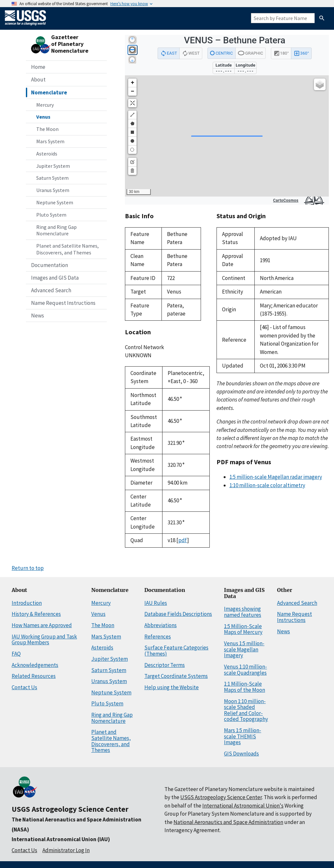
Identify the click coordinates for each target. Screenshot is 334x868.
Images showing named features (243, 612)
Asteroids (47, 154)
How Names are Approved (42, 625)
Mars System (50, 141)
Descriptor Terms (165, 665)
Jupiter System (53, 166)
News (38, 316)
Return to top (28, 568)
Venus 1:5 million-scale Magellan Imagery (244, 649)
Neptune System (55, 202)
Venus (43, 117)
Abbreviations (161, 625)
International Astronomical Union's (243, 806)
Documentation (50, 265)
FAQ (16, 654)
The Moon (47, 129)
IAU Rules (156, 603)
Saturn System (52, 178)
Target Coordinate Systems (176, 676)
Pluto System (51, 215)
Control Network (145, 347)
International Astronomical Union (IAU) (61, 839)
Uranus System (53, 190)
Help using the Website (172, 687)
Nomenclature (49, 92)
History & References (36, 614)
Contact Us (24, 687)
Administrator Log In (66, 850)
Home (38, 67)
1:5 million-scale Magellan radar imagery (276, 477)
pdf (183, 540)
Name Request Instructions (63, 303)
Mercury (45, 105)
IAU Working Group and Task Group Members (44, 640)
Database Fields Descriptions (178, 614)
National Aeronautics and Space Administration (228, 822)
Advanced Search (51, 290)
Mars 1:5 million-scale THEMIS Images (243, 736)
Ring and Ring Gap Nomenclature (56, 230)
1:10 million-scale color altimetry (267, 485)
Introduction (27, 603)
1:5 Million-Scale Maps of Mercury (243, 629)
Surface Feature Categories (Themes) (176, 651)
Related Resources (34, 676)
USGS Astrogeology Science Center (70, 809)
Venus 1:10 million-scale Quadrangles (245, 670)
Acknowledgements (35, 665)
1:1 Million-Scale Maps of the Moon (245, 687)
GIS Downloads (241, 754)
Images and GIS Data (55, 278)
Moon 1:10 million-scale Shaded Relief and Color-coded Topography (246, 710)
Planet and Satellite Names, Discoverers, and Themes (67, 249)
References (158, 637)
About (38, 80)
